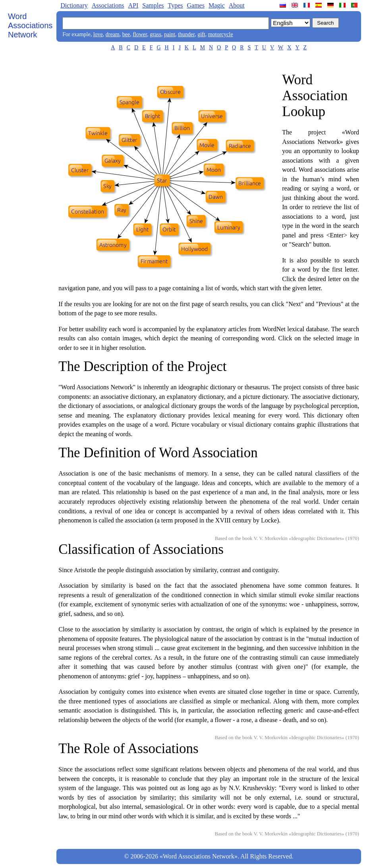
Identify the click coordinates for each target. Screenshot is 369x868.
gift (201, 34)
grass (156, 34)
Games (195, 5)
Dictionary (74, 5)
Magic (217, 5)
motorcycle (221, 34)
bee (126, 34)
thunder (186, 34)
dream (113, 34)
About (237, 5)
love (98, 34)
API (133, 5)
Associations (108, 5)
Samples (153, 5)
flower (140, 34)
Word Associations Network (30, 25)
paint (170, 34)
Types (175, 5)
